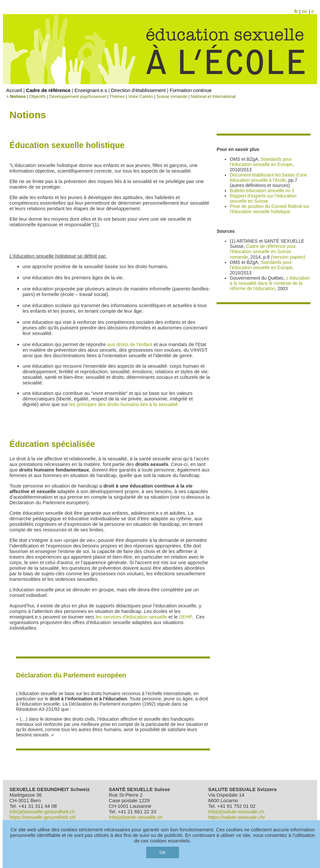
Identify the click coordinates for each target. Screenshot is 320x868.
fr (296, 11)
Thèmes (117, 96)
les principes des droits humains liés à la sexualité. (124, 404)
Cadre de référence (48, 90)
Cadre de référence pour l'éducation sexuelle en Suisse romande (263, 252)
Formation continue (191, 90)
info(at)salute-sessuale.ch (236, 812)
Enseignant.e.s (91, 90)
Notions (18, 96)
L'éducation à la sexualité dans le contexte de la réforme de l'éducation (270, 283)
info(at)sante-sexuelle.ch (136, 817)
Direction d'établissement (138, 90)
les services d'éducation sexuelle (132, 617)
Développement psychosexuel (77, 96)
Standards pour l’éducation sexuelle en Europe (261, 162)
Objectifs (37, 96)
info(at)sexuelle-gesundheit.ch (42, 812)
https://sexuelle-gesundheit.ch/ (43, 817)
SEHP (185, 617)
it (313, 11)
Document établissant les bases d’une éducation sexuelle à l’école (268, 177)
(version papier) (288, 257)
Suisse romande (172, 96)
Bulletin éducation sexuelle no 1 (262, 191)
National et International (213, 96)
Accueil (14, 90)
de (305, 11)
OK (162, 852)
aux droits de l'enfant (130, 344)
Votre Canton (141, 96)
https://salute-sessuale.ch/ (236, 817)
